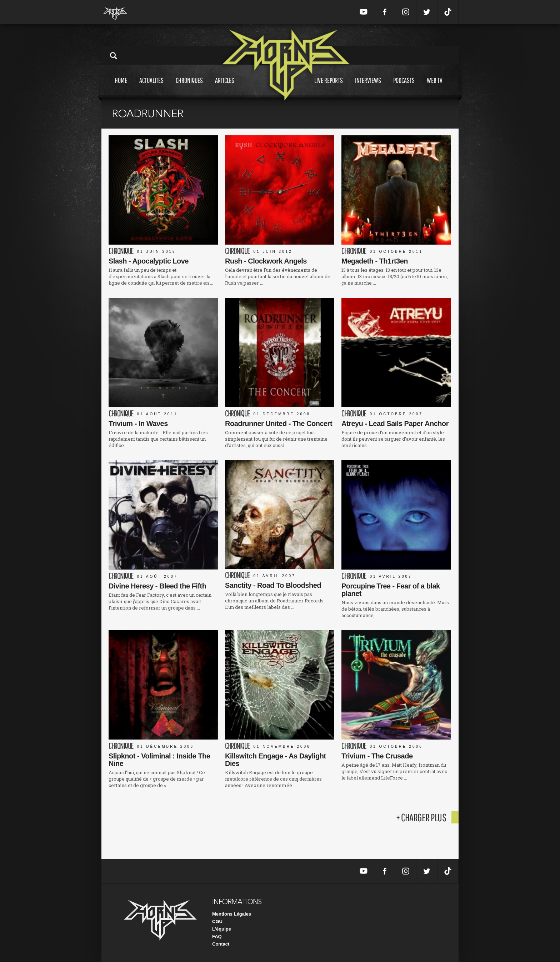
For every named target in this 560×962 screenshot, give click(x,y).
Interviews (368, 87)
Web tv (435, 87)
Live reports (329, 87)
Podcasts (404, 87)
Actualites (151, 87)
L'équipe (222, 929)
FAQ (217, 936)
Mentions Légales (232, 914)
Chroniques (189, 87)
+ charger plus (421, 817)
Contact (221, 944)
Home (121, 87)
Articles (225, 87)
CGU (217, 921)
